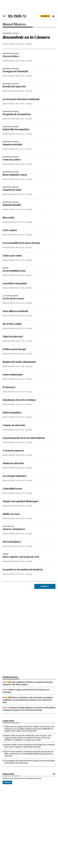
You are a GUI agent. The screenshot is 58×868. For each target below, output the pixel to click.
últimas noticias (10, 677)
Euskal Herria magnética (16, 130)
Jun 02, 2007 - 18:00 (24, 493)
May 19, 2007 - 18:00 (24, 519)
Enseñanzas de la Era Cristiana (19, 400)
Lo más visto (8, 721)
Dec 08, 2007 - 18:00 (24, 91)
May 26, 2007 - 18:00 (24, 506)
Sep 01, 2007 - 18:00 (24, 316)
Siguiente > (45, 586)
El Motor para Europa (14, 349)
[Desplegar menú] (5, 16)
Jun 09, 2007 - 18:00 (24, 481)
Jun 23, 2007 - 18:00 (24, 455)
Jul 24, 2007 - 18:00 (24, 392)
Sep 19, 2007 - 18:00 (24, 275)
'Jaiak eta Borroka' (13, 337)
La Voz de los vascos (13, 299)
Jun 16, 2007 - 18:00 (24, 468)
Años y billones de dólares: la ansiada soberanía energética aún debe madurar (28, 683)
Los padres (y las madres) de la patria (23, 570)
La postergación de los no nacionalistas (24, 438)
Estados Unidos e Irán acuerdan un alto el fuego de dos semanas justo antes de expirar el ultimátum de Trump (30, 746)
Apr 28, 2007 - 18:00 (24, 574)
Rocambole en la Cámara (26, 37)
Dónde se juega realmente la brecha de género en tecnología (26, 691)
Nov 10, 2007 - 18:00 (24, 164)
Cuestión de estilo (12, 190)
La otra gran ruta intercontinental (21, 99)
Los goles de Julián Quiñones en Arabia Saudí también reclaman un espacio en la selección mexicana (29, 709)
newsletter (8, 774)
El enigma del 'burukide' (15, 72)
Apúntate (7, 782)
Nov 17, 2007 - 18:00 (24, 149)
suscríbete (45, 16)
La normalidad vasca (14, 271)
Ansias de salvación (13, 464)
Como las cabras (11, 160)
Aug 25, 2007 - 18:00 (24, 328)
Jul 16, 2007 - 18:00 (24, 404)
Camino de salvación (14, 425)
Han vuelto (8, 218)
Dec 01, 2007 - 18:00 (24, 119)
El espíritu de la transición (17, 115)
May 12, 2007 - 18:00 (24, 534)
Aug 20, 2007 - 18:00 (24, 341)
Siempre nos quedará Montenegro (21, 502)
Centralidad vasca (12, 489)
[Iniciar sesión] (53, 16)
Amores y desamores (14, 529)
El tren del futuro (12, 542)
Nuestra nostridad (12, 145)
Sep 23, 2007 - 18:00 (24, 260)
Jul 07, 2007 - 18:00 (24, 417)
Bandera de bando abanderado (19, 362)
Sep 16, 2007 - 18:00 (24, 288)
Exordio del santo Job (14, 87)
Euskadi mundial (12, 205)
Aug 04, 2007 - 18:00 (24, 366)
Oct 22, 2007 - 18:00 (24, 210)
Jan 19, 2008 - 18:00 (24, 44)
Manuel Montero (14, 24)
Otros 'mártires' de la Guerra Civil (21, 557)
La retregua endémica (14, 476)
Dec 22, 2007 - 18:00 (24, 76)
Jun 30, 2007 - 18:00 (24, 430)
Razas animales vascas (15, 175)
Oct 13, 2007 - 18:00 (24, 222)
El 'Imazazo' (9, 387)
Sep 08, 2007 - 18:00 (24, 303)
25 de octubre (10, 231)
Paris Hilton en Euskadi (15, 311)
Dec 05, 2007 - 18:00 (24, 104)
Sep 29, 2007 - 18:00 (24, 248)
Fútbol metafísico (12, 413)
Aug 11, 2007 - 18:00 (24, 354)
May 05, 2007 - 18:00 (24, 561)
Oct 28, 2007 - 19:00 (24, 194)
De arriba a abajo (12, 324)
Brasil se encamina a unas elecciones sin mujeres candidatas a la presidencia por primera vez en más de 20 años (28, 700)
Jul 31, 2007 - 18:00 (24, 379)
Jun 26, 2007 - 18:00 (24, 443)
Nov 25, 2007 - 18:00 (24, 134)
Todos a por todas (12, 256)
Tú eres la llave (11, 57)
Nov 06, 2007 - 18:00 (24, 179)
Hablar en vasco (11, 514)
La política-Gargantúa (15, 284)
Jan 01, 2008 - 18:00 (24, 61)
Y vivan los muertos (13, 451)
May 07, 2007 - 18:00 (24, 546)
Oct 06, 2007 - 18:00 (24, 235)
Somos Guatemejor (13, 375)
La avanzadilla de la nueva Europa (21, 243)
